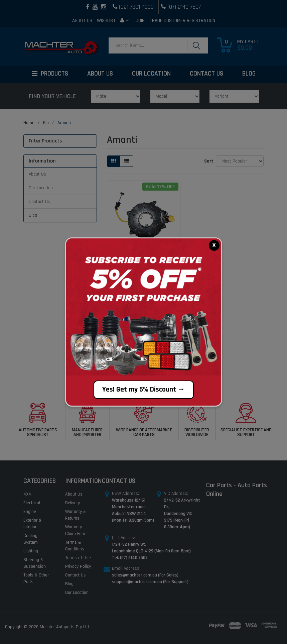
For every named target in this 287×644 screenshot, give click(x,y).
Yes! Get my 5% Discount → (144, 390)
